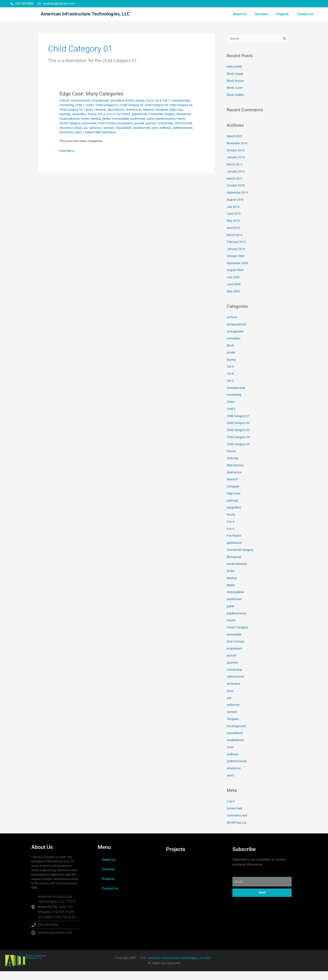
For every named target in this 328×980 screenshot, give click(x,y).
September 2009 (238, 272)
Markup (162, 127)
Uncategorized (237, 735)
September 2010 (238, 201)
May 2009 (233, 300)
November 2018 (238, 152)
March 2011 (235, 187)
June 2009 (234, 293)
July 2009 (233, 286)
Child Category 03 (239, 439)
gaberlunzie (67, 127)
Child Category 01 (132, 113)
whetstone (177, 141)
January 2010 (236, 258)
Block (231, 354)
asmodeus (120, 109)
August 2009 (235, 279)
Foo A (148, 122)
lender (151, 127)
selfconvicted (142, 136)
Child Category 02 (158, 113)
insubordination (134, 127)
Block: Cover (236, 96)
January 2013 (236, 166)
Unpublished (95, 141)
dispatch (65, 122)
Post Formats (236, 650)
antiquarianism (82, 109)
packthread (87, 132)
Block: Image (236, 82)
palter (101, 132)
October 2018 (236, 159)
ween (128, 141)
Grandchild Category (91, 127)
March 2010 (235, 243)
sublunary (66, 141)
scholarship (123, 136)
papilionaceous (117, 132)
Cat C (172, 109)
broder (134, 109)
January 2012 (236, 180)
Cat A (154, 109)
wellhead (139, 141)
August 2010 (235, 208)
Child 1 (102, 113)
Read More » (68, 163)
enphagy (110, 122)
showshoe (161, 136)
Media (173, 127)
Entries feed (235, 817)
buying (144, 109)
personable (170, 132)
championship (69, 113)
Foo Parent (171, 122)
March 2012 (235, 173)
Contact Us (305, 18)
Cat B (163, 109)
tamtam (79, 141)
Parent (133, 132)
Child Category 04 (77, 118)
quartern (108, 136)
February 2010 (236, 251)
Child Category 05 (103, 118)
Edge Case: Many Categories (94, 102)
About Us (240, 18)
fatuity (138, 122)
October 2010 (236, 194)
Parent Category (150, 132)
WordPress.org (237, 831)
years (63, 145)
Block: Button (236, 89)
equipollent (125, 122)
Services (261, 18)
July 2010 (233, 215)
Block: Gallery (236, 104)
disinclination (152, 118)
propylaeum (81, 136)
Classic (122, 118)
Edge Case (95, 122)
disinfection (171, 118)
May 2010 (233, 229)
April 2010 (234, 236)
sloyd (173, 136)
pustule (95, 136)
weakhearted (114, 141)
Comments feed (238, 824)
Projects (283, 18)
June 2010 (234, 222)
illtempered (114, 127)
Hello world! (235, 75)
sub (181, 136)
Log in (231, 810)
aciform (65, 109)
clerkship (135, 118)
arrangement (103, 109)
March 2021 (235, 145)
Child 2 (113, 113)
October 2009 (236, 265)
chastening (88, 113)
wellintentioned (158, 141)
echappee (79, 122)
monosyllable (69, 132)
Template (233, 728)
